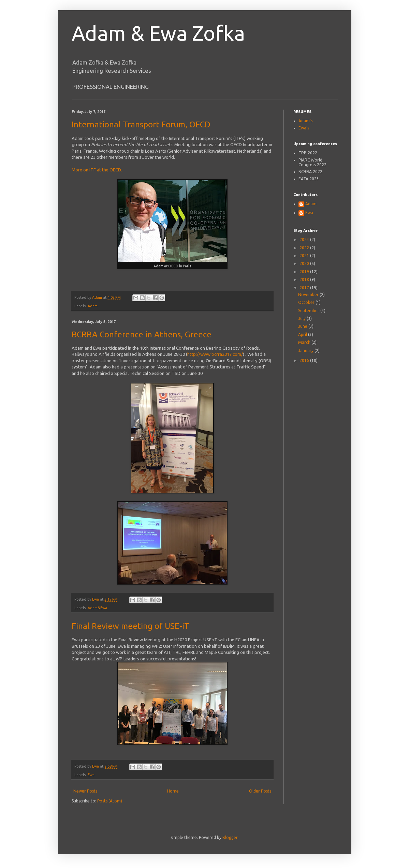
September (309, 311)
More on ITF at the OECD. (97, 170)
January (306, 351)
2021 (305, 256)
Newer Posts (85, 791)
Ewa (91, 775)
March (305, 342)
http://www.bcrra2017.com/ (215, 354)
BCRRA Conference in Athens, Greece (142, 334)
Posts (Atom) (110, 801)
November (309, 295)
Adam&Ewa (97, 608)
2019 (305, 272)
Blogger (230, 837)
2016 (305, 360)
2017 (305, 288)
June (303, 326)
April (303, 334)
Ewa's (304, 128)
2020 (305, 263)
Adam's (305, 121)
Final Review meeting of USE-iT (130, 626)
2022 (305, 248)
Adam (93, 306)
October (307, 302)
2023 (305, 240)
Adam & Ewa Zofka (158, 33)
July (302, 318)
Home (173, 791)
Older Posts (260, 791)
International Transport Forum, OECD (141, 124)
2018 (305, 279)
